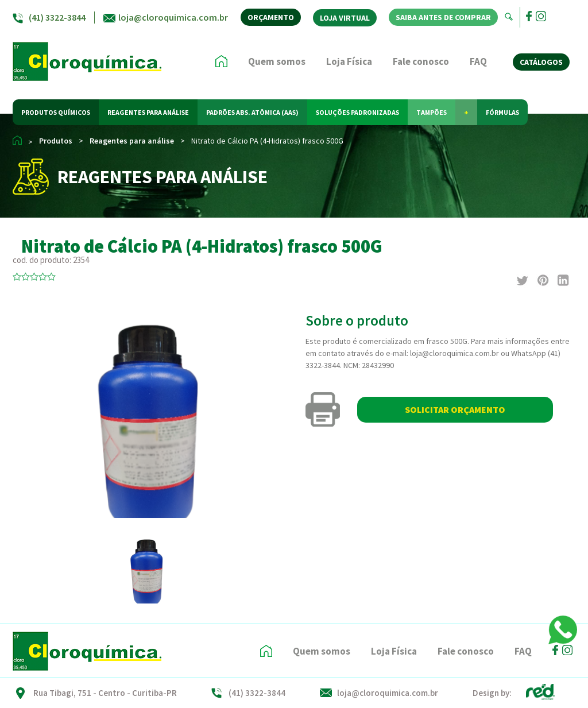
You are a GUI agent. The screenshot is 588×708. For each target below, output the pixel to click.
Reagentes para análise (132, 141)
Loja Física (349, 61)
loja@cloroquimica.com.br (173, 17)
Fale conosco (421, 61)
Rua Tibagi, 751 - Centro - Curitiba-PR (105, 693)
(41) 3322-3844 (57, 17)
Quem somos (277, 61)
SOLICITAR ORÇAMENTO (455, 409)
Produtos (56, 141)
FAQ (478, 61)
